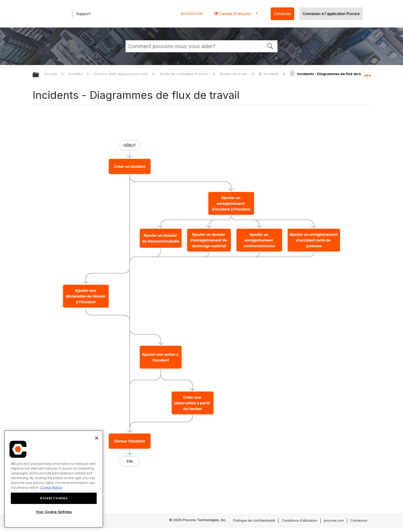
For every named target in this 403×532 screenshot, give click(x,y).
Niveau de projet (234, 74)
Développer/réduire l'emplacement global (367, 73)
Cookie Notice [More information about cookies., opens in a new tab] (51, 487)
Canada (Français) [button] (235, 14)
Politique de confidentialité (254, 520)
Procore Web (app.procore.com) (122, 74)
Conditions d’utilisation (299, 520)
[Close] (97, 438)
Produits (76, 74)
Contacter (282, 14)
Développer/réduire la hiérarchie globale (39, 75)
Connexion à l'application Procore (331, 14)
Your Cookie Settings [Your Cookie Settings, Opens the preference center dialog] (54, 512)
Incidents (269, 74)
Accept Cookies (54, 498)
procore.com (192, 13)
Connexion (359, 520)
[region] (54, 479)
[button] (270, 45)
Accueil (51, 74)
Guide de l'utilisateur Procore (184, 74)
